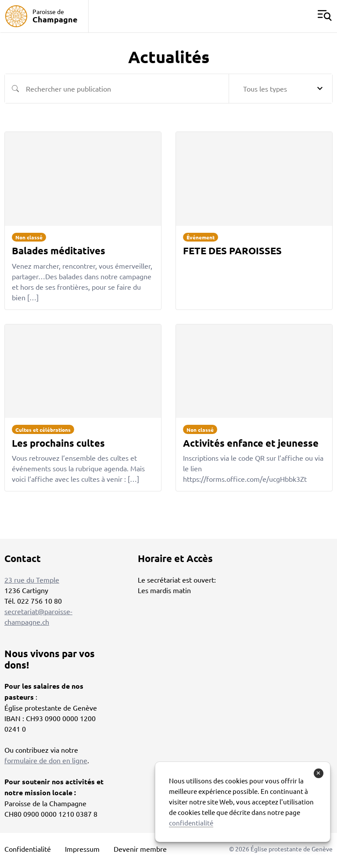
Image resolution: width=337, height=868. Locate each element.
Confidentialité (28, 849)
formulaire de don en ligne (46, 760)
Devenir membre (140, 849)
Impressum (82, 849)
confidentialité (191, 823)
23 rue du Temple (32, 580)
